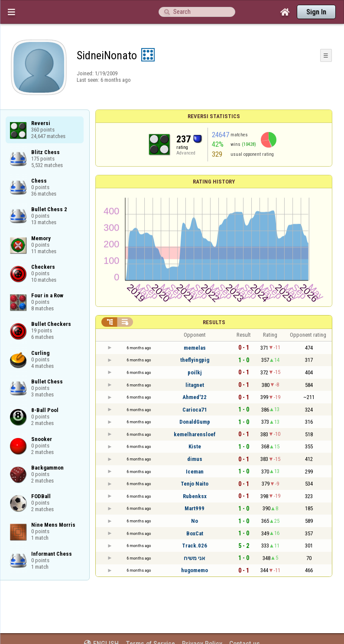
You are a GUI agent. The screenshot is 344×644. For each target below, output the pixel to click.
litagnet (195, 385)
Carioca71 (195, 410)
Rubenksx (195, 496)
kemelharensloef (195, 434)
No (195, 521)
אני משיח (195, 558)
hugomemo (195, 570)
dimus (195, 459)
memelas (195, 348)
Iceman (195, 472)
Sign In (316, 12)
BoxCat (195, 533)
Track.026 (195, 546)
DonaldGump (195, 422)
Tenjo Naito (195, 484)
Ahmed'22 (195, 397)
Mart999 (195, 508)
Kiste (195, 446)
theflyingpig (195, 360)
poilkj (195, 372)
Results (214, 322)
